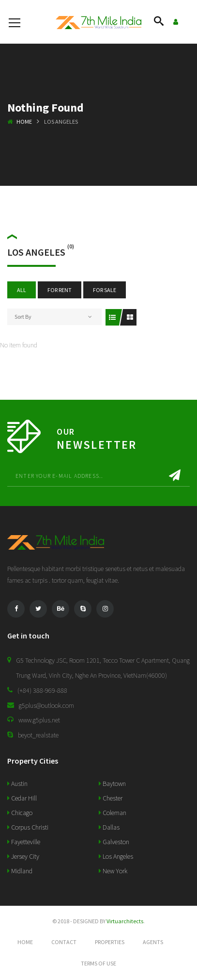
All (22, 290)
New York (113, 871)
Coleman (113, 813)
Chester (111, 798)
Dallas (109, 827)
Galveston (114, 842)
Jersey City (23, 856)
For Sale (105, 290)
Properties (110, 942)
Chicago (20, 813)
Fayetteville (24, 842)
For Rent (60, 290)
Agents (153, 942)
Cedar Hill (22, 798)
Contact (64, 942)
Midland (20, 871)
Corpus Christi (28, 827)
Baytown (112, 784)
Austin (17, 784)
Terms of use (98, 963)
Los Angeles (116, 856)
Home (24, 122)
